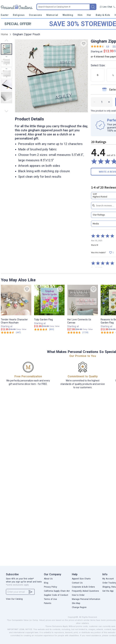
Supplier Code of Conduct (56, 595)
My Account (108, 579)
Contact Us (77, 583)
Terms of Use (50, 599)
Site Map (76, 603)
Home (4, 34)
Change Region (79, 607)
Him (80, 15)
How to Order (78, 595)
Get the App (108, 591)
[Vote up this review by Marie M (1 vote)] (111, 253)
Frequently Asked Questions (85, 591)
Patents (48, 603)
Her (89, 15)
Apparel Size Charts (81, 579)
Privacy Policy (51, 587)
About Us (48, 579)
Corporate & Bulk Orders (83, 587)
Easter (5, 15)
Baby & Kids (103, 15)
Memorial (52, 15)
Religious (19, 15)
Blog (46, 583)
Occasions (35, 15)
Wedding (68, 15)
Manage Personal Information (86, 599)
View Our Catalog (14, 599)
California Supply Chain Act (57, 591)
